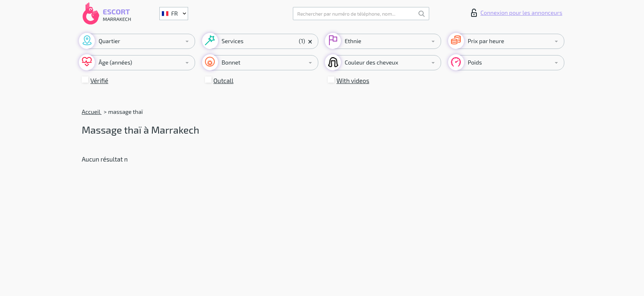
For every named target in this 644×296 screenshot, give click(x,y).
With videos (353, 81)
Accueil (92, 112)
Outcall (224, 81)
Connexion (517, 13)
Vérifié (99, 81)
